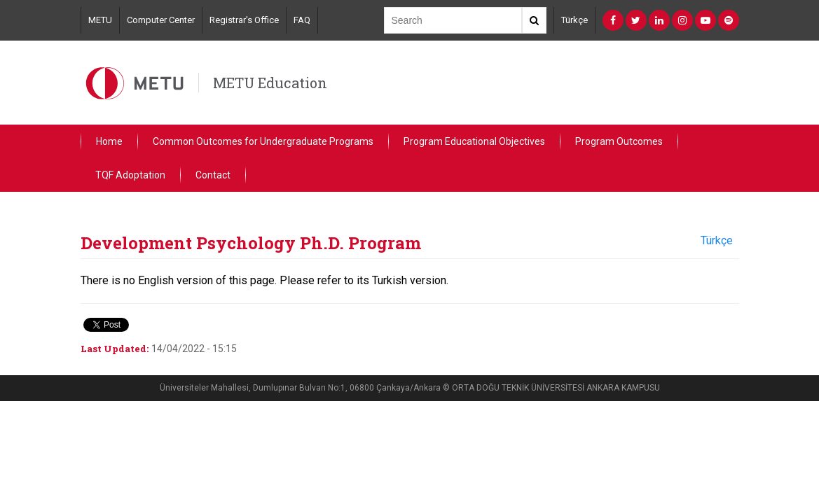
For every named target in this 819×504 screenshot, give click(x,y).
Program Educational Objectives (474, 141)
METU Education (270, 83)
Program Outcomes (619, 141)
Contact (213, 175)
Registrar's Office (244, 20)
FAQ (302, 20)
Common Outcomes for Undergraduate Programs (263, 141)
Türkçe (574, 20)
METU (100, 20)
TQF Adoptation (130, 175)
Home (109, 141)
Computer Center (161, 20)
